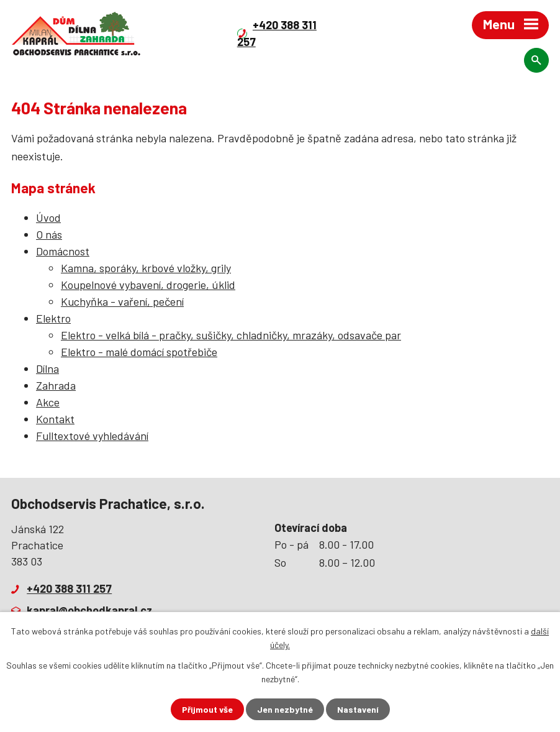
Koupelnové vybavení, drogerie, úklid (148, 285)
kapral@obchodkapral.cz (89, 610)
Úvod (48, 217)
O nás (49, 234)
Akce (48, 402)
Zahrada (56, 385)
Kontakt (55, 419)
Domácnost (63, 251)
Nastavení (358, 709)
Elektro (53, 318)
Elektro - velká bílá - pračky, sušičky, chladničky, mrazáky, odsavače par (231, 335)
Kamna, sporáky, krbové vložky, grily (146, 268)
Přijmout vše (207, 709)
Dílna (47, 368)
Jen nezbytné (285, 709)
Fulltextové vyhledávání (92, 436)
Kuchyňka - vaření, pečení (122, 301)
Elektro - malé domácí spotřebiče (139, 352)
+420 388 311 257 (69, 588)
